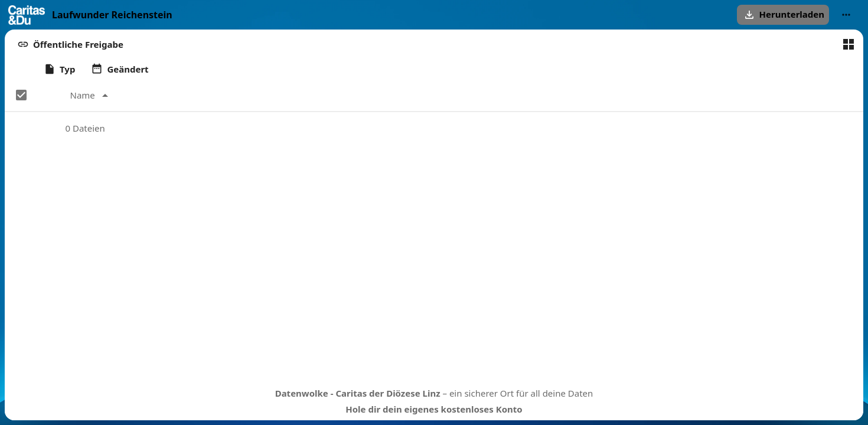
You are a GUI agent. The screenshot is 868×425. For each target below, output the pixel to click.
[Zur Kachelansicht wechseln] (849, 44)
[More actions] (846, 15)
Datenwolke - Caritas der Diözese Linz (358, 393)
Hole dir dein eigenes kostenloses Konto (434, 409)
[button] (783, 15)
